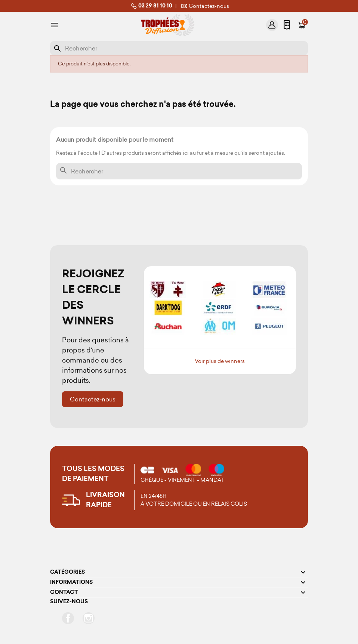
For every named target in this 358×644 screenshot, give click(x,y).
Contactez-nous (204, 6)
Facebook (68, 618)
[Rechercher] (179, 48)
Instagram (89, 618)
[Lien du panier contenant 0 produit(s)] (302, 25)
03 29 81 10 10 (151, 6)
